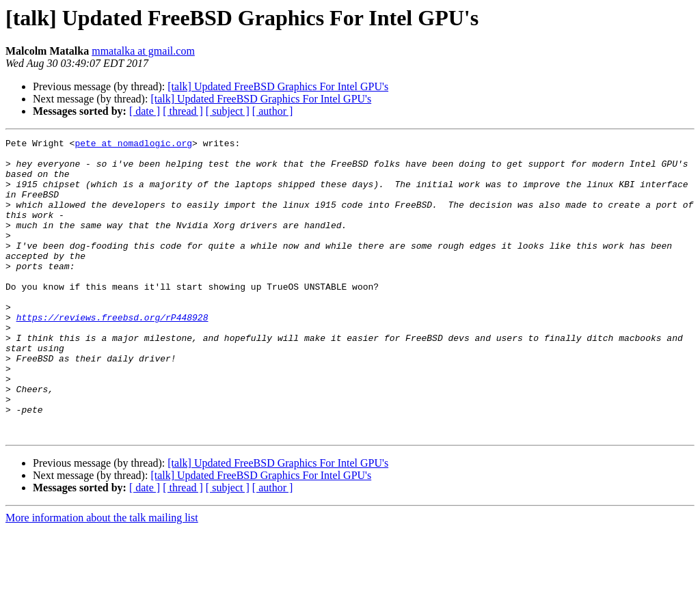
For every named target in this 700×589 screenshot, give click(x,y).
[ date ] (145, 111)
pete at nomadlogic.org (133, 145)
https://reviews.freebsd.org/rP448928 (112, 354)
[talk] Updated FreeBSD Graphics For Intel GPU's (278, 86)
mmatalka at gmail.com (143, 51)
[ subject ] (228, 111)
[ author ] (273, 111)
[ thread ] (183, 111)
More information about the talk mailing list (102, 577)
